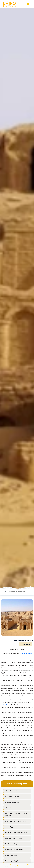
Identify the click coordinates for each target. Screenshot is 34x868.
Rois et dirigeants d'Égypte (14, 809)
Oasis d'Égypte (10, 797)
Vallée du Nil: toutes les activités (16, 803)
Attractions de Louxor (13, 778)
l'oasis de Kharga (27, 624)
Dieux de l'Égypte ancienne (14, 820)
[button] (3, 865)
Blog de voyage (10, 837)
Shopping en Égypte (12, 831)
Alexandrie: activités (12, 772)
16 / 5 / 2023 (25, 615)
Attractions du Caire (12, 761)
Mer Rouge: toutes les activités (16, 792)
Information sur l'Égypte (13, 767)
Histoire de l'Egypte (12, 825)
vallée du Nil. (6, 675)
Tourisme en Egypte (12, 814)
